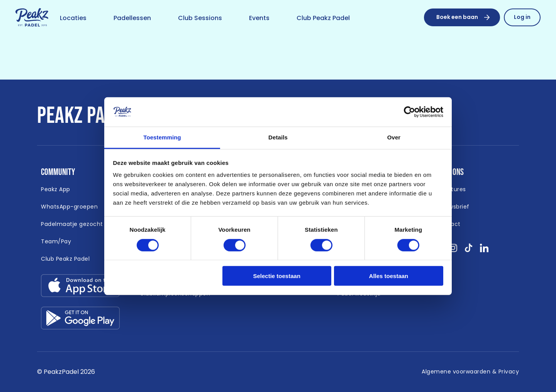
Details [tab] (278, 137)
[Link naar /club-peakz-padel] (323, 19)
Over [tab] (394, 137)
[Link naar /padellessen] (132, 19)
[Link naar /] (32, 18)
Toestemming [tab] (162, 137)
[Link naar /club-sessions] (200, 19)
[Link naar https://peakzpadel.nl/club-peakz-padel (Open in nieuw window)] (65, 259)
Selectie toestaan (277, 276)
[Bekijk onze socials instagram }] (453, 250)
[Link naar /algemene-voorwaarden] (470, 372)
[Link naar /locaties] (73, 19)
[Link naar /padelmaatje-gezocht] (72, 224)
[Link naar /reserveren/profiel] (522, 17)
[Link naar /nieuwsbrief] (453, 207)
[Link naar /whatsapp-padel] (69, 207)
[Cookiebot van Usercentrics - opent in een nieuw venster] (409, 112)
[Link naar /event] (259, 19)
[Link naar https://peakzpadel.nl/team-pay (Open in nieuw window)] (56, 242)
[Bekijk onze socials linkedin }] (484, 250)
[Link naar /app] (56, 190)
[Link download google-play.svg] (80, 320)
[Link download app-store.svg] (80, 288)
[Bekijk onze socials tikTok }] (469, 250)
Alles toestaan (389, 276)
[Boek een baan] (462, 17)
